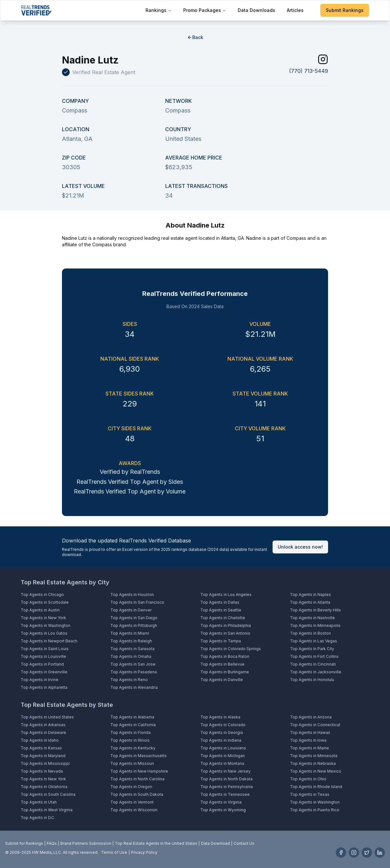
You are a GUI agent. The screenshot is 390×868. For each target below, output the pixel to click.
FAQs (52, 843)
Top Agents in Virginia (221, 802)
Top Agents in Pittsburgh (134, 625)
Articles (295, 10)
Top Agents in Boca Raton (225, 656)
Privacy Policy (144, 852)
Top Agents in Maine (310, 748)
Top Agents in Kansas (41, 748)
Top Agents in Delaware (43, 732)
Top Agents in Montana (222, 763)
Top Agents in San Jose (133, 664)
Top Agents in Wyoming (223, 810)
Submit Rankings (345, 10)
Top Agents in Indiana (221, 740)
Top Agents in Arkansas (43, 725)
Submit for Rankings (24, 843)
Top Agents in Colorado (223, 725)
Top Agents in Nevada (42, 771)
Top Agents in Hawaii (310, 732)
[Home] (36, 10)
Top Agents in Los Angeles (226, 595)
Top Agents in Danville (222, 680)
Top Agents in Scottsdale (45, 602)
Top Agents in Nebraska (313, 763)
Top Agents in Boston (310, 633)
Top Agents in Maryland (43, 756)
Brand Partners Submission (86, 843)
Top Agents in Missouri (132, 763)
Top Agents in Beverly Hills (315, 610)
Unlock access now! (300, 547)
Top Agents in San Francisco (137, 602)
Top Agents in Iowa (308, 740)
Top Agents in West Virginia (47, 810)
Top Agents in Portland (42, 664)
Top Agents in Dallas (220, 602)
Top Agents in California (133, 725)
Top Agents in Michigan (223, 756)
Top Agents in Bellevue (222, 664)
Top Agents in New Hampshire (139, 771)
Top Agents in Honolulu (312, 680)
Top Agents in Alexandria (134, 687)
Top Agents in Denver (131, 610)
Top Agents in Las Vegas (314, 641)
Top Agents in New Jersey (225, 771)
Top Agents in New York (43, 618)
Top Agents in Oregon (131, 787)
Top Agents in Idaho (40, 740)
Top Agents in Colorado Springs (231, 649)
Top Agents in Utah (39, 802)
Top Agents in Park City (312, 649)
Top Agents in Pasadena (134, 672)
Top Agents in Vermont (132, 802)
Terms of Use (114, 852)
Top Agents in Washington (45, 625)
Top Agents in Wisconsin (134, 810)
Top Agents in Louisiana (223, 748)
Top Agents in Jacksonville (316, 672)
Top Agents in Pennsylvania (227, 787)
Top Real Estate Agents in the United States (156, 843)
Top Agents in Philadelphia (226, 625)
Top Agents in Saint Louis (45, 649)
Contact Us (244, 843)
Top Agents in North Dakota (226, 779)
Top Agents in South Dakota (137, 794)
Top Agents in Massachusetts (139, 756)
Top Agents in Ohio (308, 779)
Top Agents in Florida (130, 732)
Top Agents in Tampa (221, 641)
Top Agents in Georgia (222, 732)
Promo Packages (205, 10)
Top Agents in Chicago (42, 595)
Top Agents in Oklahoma (44, 787)
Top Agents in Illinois (130, 740)
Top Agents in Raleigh (131, 641)
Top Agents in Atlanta (310, 602)
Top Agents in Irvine (40, 680)
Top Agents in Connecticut (315, 725)
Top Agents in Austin (40, 610)
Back (195, 37)
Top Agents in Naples (310, 595)
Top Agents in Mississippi (45, 763)
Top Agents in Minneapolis (315, 625)
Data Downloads (256, 10)
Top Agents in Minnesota (314, 756)
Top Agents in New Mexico (316, 771)
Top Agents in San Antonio (225, 633)
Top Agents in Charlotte (223, 618)
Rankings (159, 10)
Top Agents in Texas (310, 794)
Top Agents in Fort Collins (314, 656)
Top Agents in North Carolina (137, 779)
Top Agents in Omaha (131, 656)
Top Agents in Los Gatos (44, 633)
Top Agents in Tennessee (225, 794)
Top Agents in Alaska (220, 717)
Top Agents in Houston (132, 595)
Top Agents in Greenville (44, 672)
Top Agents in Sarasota (132, 649)
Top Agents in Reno (129, 680)
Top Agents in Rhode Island (316, 787)
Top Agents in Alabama (132, 717)
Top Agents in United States (47, 717)
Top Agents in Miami (130, 633)
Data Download (215, 843)
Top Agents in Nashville (312, 618)
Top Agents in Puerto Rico (315, 810)
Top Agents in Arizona (311, 717)
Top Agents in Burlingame (225, 672)
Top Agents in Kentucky (133, 748)
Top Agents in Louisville (43, 656)
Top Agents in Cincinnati (313, 664)
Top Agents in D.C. (38, 818)
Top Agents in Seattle (221, 610)
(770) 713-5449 (309, 71)
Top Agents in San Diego (134, 618)
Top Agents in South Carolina (48, 794)
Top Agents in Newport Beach (49, 641)
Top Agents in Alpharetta (44, 687)
